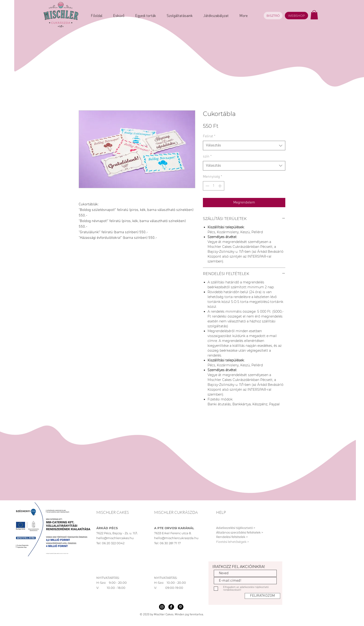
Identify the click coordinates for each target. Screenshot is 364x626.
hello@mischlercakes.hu (115, 538)
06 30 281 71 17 (170, 543)
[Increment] (220, 186)
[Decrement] (207, 186)
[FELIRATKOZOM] (262, 596)
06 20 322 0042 (113, 543)
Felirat (209, 136)
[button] (314, 15)
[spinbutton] (214, 186)
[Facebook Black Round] (171, 607)
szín (207, 157)
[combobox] (244, 145)
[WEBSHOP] (296, 16)
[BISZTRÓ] (273, 16)
